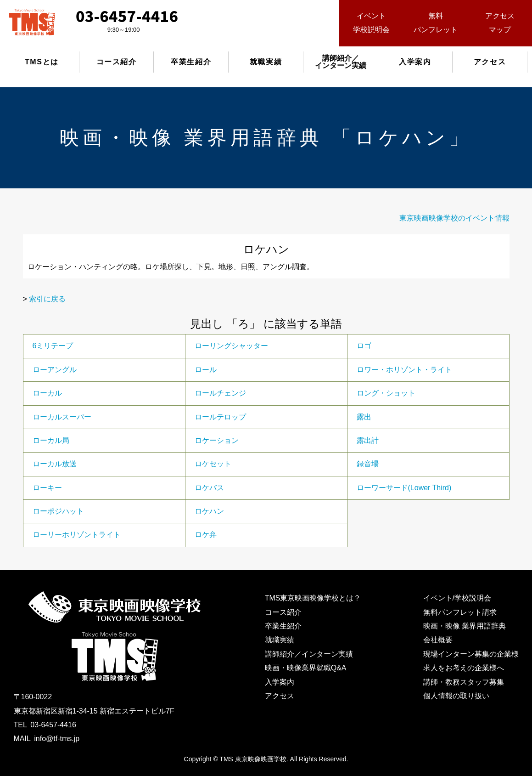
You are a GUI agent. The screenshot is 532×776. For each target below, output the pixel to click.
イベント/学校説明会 (457, 598)
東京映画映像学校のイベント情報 (454, 218)
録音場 (368, 464)
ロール (206, 370)
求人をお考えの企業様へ (464, 668)
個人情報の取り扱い (456, 696)
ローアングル (55, 370)
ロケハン (209, 511)
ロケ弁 (206, 535)
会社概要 (438, 640)
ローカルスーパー (62, 417)
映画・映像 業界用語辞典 (465, 626)
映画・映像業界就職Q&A (306, 668)
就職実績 (266, 62)
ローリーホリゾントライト (77, 535)
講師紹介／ (341, 62)
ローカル (47, 393)
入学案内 (415, 62)
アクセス (490, 62)
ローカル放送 (55, 464)
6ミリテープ (53, 346)
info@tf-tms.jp (57, 739)
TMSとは (42, 62)
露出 (364, 417)
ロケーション (217, 440)
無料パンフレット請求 (460, 612)
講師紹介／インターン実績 (309, 654)
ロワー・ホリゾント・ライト (404, 370)
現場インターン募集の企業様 (471, 654)
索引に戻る (47, 299)
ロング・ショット (386, 393)
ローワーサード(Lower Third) (404, 488)
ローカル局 (51, 440)
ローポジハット (58, 511)
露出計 (368, 440)
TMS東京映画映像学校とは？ (313, 598)
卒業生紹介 (191, 62)
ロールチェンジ (220, 393)
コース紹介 (117, 62)
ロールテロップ (220, 417)
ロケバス (209, 488)
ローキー (47, 488)
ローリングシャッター (231, 346)
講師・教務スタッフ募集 (464, 682)
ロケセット (213, 464)
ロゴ (364, 346)
